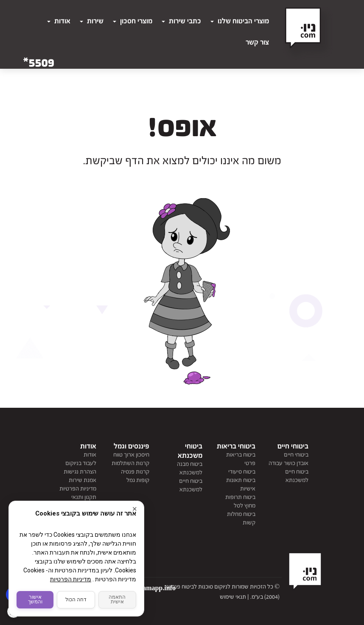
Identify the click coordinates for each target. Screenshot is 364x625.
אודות (59, 21)
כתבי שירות (181, 21)
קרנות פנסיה (135, 472)
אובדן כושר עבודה (288, 463)
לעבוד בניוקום (81, 463)
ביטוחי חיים (296, 455)
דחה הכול (76, 598)
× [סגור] (135, 506)
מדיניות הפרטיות (78, 489)
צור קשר (257, 42)
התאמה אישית (117, 598)
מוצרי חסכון (133, 21)
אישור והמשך (35, 598)
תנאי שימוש (233, 597)
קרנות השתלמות (130, 463)
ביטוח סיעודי (242, 472)
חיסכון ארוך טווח (131, 455)
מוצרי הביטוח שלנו (240, 21)
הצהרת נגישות (80, 472)
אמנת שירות (83, 480)
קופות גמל (138, 480)
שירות (92, 21)
